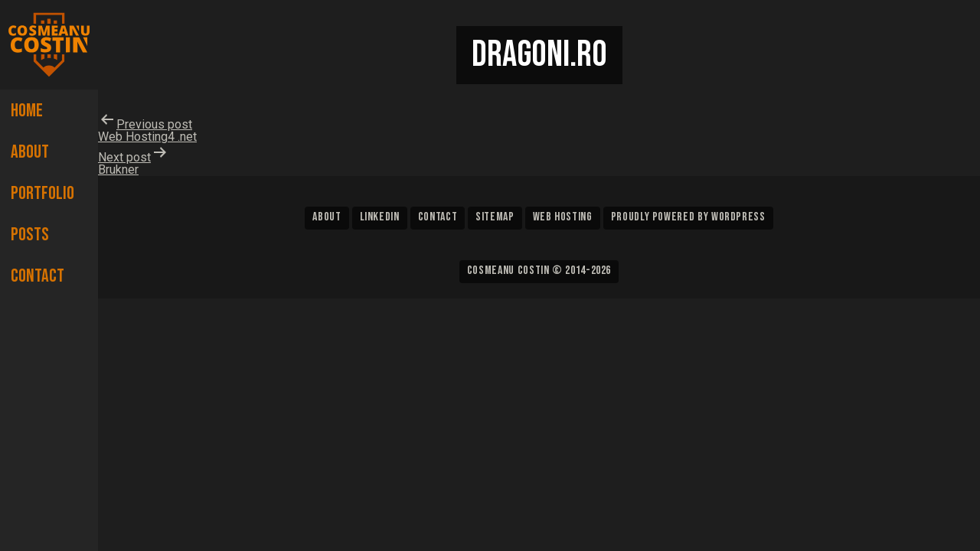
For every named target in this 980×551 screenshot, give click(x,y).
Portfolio (42, 193)
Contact (38, 276)
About (30, 152)
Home (27, 111)
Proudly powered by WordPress (688, 217)
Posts (30, 235)
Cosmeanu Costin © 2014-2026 (539, 271)
